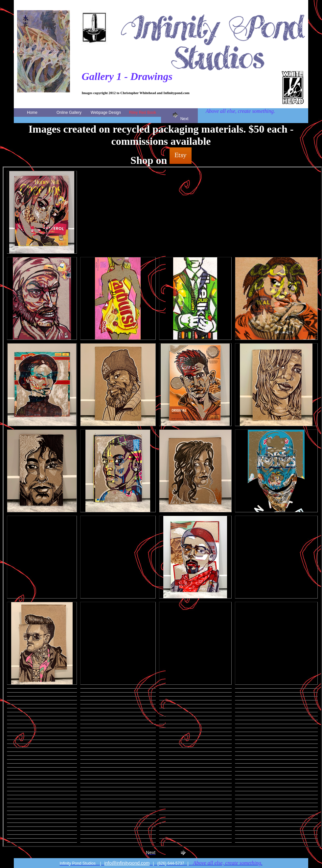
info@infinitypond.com (127, 863)
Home (32, 113)
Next (180, 116)
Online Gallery (69, 113)
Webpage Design (106, 113)
